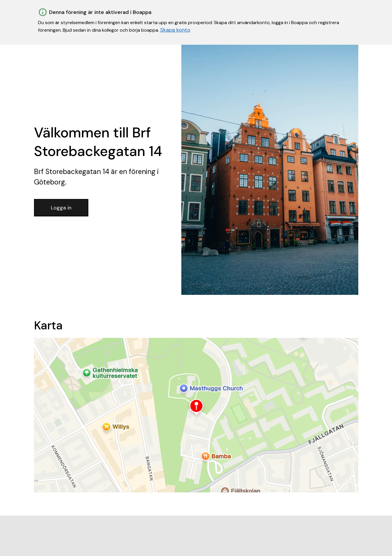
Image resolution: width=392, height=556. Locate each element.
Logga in (61, 208)
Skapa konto (175, 30)
